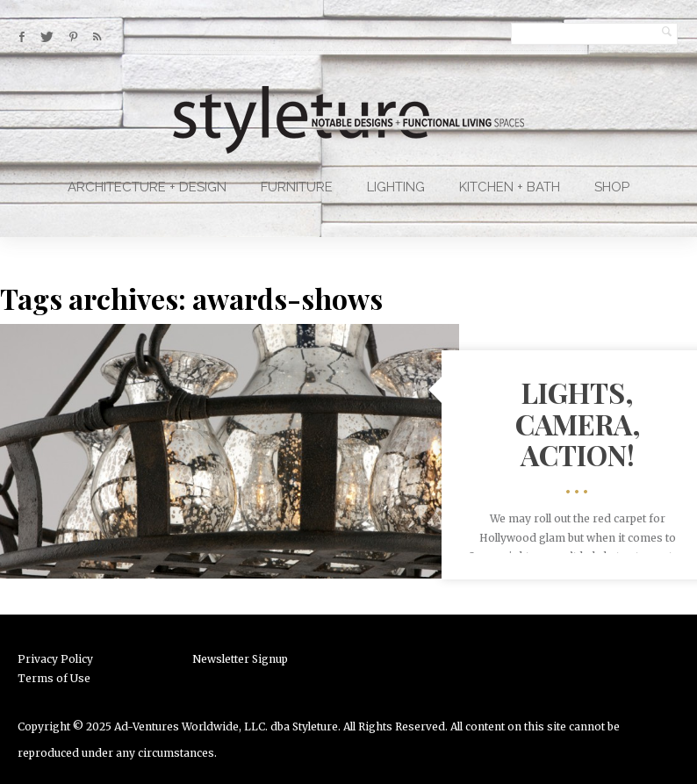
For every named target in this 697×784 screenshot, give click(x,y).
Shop (612, 187)
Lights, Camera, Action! (578, 423)
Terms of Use (54, 678)
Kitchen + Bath (510, 187)
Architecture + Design (147, 187)
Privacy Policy (55, 659)
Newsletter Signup (240, 659)
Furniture (297, 187)
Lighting (396, 187)
